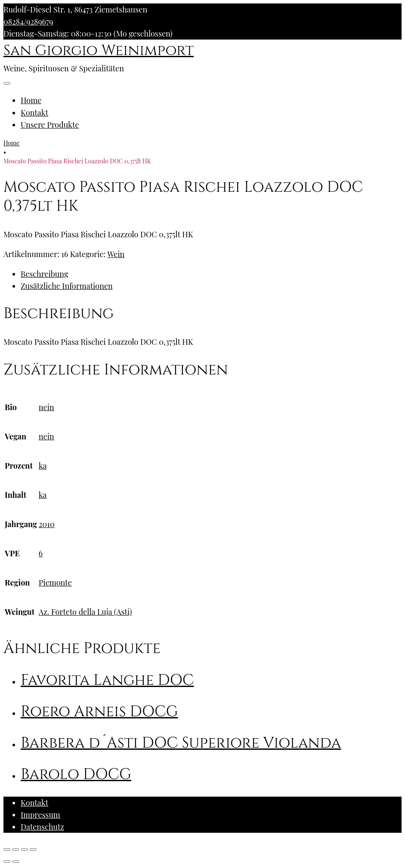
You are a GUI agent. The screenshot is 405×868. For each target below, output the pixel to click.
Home (31, 100)
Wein (116, 254)
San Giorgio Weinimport (99, 51)
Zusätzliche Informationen (67, 286)
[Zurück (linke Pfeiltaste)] (7, 862)
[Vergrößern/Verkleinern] (33, 850)
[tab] (211, 274)
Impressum (40, 815)
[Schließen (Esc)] (7, 850)
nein (46, 407)
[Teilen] (15, 850)
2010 (47, 524)
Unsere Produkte (50, 125)
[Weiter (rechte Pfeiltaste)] (15, 862)
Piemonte (55, 583)
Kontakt (34, 113)
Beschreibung (44, 274)
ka (43, 466)
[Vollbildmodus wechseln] (25, 850)
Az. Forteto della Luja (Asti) (85, 612)
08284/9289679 (28, 21)
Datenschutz (42, 827)
